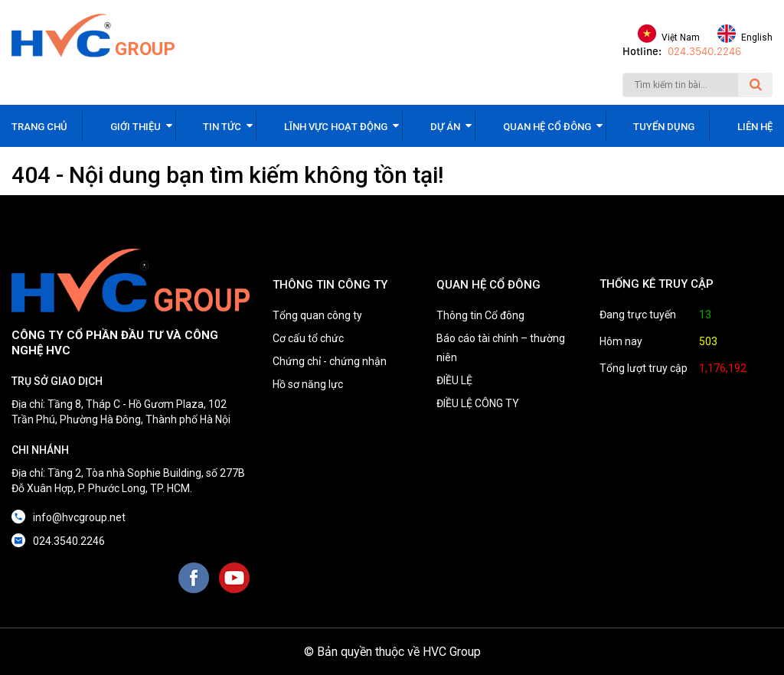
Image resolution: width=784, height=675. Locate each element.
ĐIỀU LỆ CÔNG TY (478, 403)
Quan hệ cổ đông (547, 127)
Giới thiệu (136, 127)
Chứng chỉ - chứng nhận (330, 361)
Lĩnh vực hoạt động (336, 127)
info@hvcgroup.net (79, 517)
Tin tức (222, 127)
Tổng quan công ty (317, 315)
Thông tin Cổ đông (480, 315)
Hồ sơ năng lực (308, 384)
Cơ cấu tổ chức (308, 338)
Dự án (445, 127)
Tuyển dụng (664, 127)
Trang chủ (39, 127)
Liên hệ (755, 127)
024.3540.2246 (704, 52)
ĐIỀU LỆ (454, 380)
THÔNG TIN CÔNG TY (330, 285)
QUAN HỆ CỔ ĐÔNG (488, 285)
